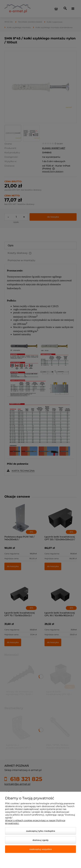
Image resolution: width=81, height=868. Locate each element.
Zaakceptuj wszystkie (41, 849)
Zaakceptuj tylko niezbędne (41, 831)
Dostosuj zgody (40, 840)
